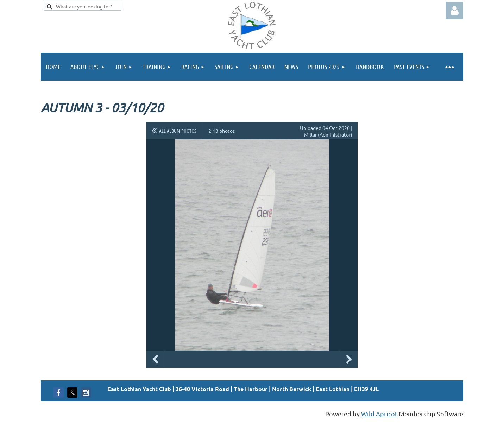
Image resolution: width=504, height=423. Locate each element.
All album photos (178, 131)
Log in (454, 11)
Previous (155, 359)
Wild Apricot (379, 414)
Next (349, 359)
